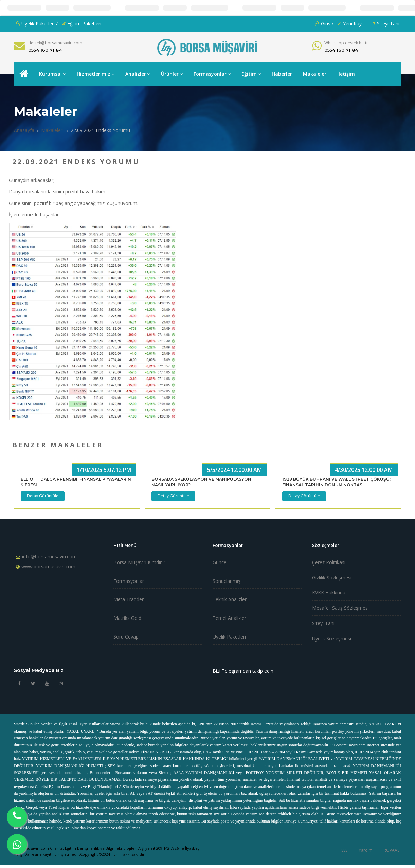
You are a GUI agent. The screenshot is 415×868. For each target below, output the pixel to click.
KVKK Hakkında (329, 593)
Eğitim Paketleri (81, 24)
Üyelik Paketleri (229, 637)
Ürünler (172, 74)
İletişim (346, 74)
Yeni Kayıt (350, 24)
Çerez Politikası (329, 562)
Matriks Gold (127, 618)
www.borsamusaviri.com (48, 566)
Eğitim (251, 74)
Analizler (138, 74)
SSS (344, 850)
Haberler (282, 74)
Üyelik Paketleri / (37, 24)
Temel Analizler (229, 618)
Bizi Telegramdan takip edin (243, 671)
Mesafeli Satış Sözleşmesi (340, 608)
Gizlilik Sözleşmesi (332, 578)
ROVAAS (392, 850)
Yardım (366, 850)
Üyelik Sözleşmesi (332, 638)
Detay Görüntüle (43, 496)
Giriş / (324, 24)
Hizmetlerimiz (96, 74)
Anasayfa (24, 130)
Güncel (220, 562)
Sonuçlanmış (227, 581)
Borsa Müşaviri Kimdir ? (139, 562)
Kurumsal (52, 74)
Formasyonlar (212, 74)
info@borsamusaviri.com (49, 557)
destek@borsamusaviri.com (55, 43)
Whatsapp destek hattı (346, 43)
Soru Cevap (126, 637)
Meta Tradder (129, 599)
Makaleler (315, 74)
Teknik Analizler (230, 599)
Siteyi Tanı (386, 24)
